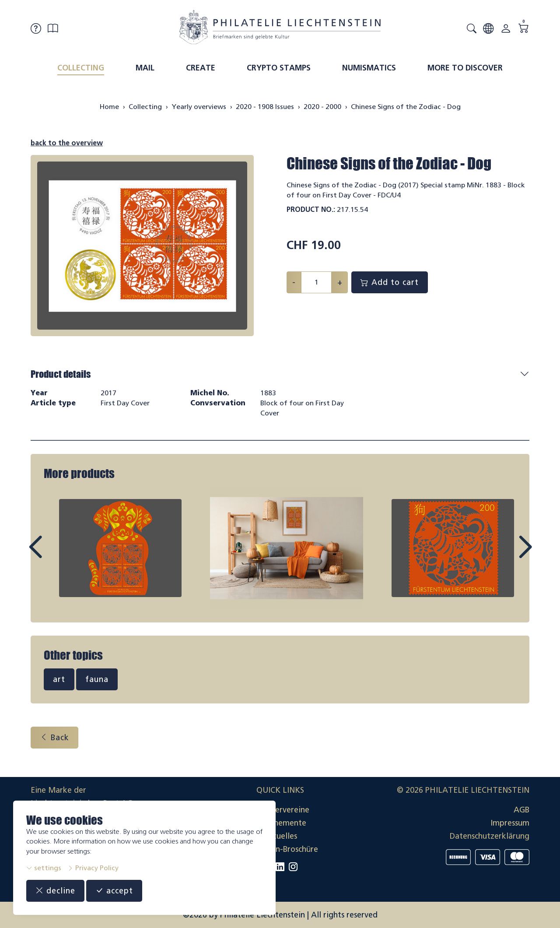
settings (44, 868)
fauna (97, 679)
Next (505, 555)
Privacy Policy (93, 868)
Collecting (81, 68)
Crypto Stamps (279, 68)
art (59, 679)
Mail (145, 68)
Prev (55, 555)
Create (201, 68)
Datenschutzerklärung (490, 836)
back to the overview (67, 143)
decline (55, 891)
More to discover (465, 68)
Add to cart (390, 282)
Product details (61, 374)
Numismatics (369, 68)
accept (114, 891)
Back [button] (54, 738)
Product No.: (311, 209)
